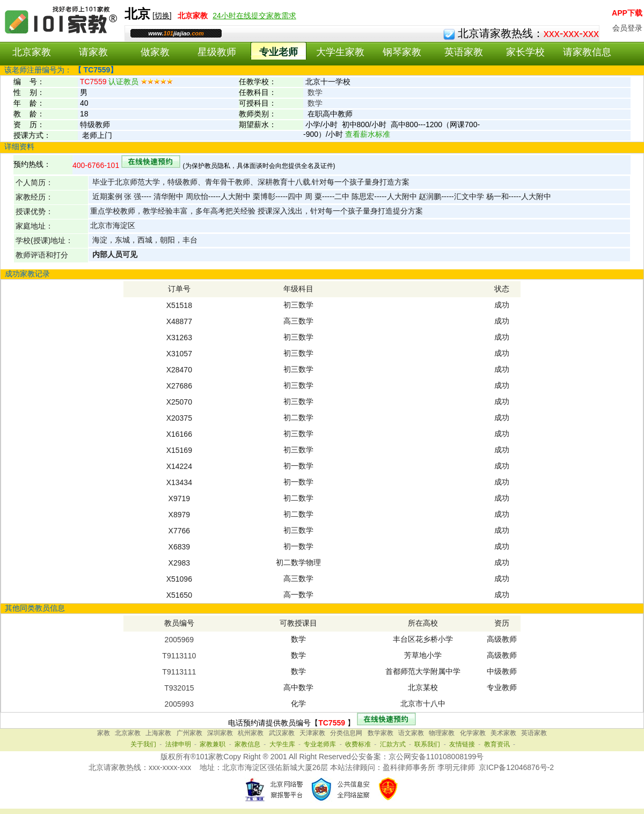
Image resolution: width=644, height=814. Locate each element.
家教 (104, 733)
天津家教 (312, 733)
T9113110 (179, 656)
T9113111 (179, 672)
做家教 (155, 52)
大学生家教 (340, 52)
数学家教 (380, 733)
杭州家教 (251, 733)
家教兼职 (213, 744)
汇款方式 (393, 744)
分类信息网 (346, 733)
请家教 (93, 52)
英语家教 (464, 52)
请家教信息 (587, 52)
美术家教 (503, 733)
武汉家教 (282, 733)
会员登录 (627, 28)
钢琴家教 (402, 52)
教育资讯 (497, 744)
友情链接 (462, 744)
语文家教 (411, 733)
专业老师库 (320, 744)
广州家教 (189, 733)
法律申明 (178, 744)
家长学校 (525, 52)
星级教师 (217, 52)
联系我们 (427, 744)
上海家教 (158, 733)
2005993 (180, 704)
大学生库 (282, 744)
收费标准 (358, 744)
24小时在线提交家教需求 (254, 16)
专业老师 (279, 52)
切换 (162, 16)
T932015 (179, 688)
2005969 (180, 640)
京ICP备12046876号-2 (516, 767)
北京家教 (32, 52)
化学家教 (473, 733)
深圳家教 (220, 733)
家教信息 (247, 744)
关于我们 (143, 744)
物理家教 (442, 733)
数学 (315, 92)
